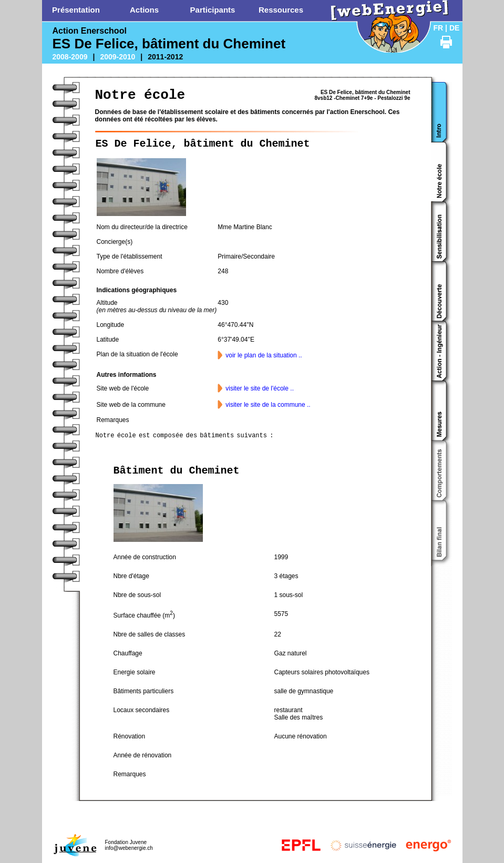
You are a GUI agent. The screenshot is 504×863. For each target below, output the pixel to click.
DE (454, 28)
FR (439, 28)
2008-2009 (70, 57)
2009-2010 (117, 57)
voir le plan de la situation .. (264, 355)
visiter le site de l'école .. (260, 388)
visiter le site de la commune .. (268, 405)
